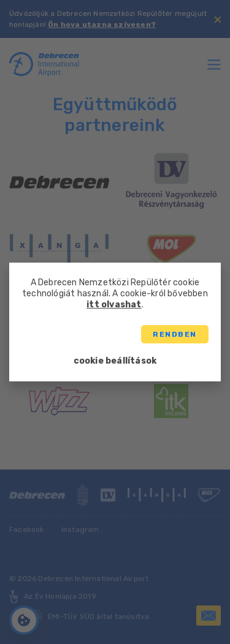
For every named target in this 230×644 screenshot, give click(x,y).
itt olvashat (114, 305)
